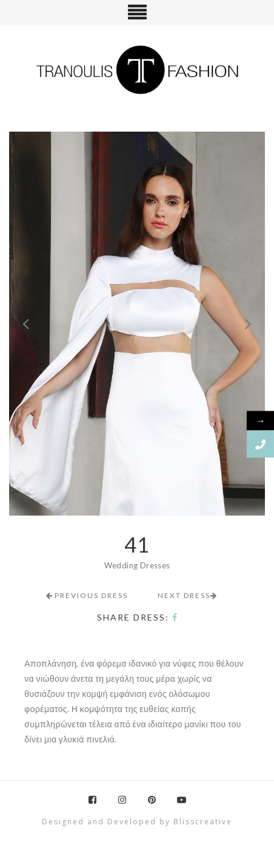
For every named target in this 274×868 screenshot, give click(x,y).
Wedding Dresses (137, 565)
